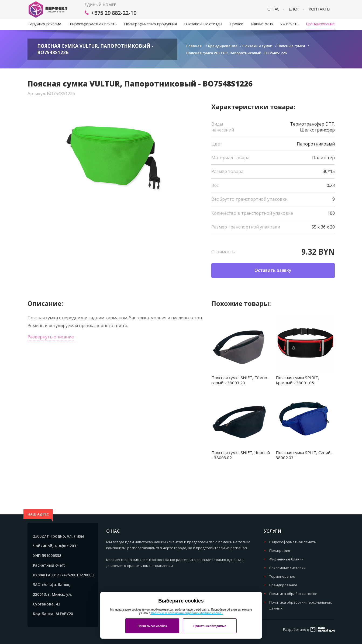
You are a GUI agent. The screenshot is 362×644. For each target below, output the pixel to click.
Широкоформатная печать (92, 24)
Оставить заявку (273, 270)
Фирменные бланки (286, 559)
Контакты (319, 9)
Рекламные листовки (287, 568)
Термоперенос (282, 576)
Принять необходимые (210, 626)
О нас (273, 9)
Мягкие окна (262, 24)
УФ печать (289, 24)
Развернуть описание (51, 337)
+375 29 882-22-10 (114, 13)
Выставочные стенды (203, 24)
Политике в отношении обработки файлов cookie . (187, 613)
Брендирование (320, 24)
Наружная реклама (44, 24)
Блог (294, 9)
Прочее (236, 24)
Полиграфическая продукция (150, 24)
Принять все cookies (152, 626)
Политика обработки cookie (293, 594)
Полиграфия (280, 550)
